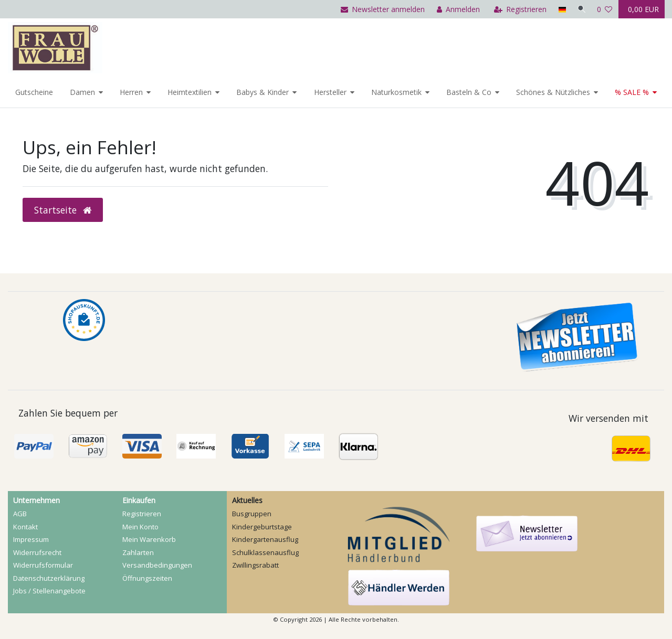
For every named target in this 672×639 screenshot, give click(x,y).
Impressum (31, 539)
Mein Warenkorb (149, 539)
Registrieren (142, 514)
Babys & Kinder (262, 92)
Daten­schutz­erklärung (49, 578)
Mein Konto (140, 527)
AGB (20, 514)
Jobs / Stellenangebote (49, 591)
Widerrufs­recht (37, 552)
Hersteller (330, 92)
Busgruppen (252, 514)
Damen (82, 92)
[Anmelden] (456, 9)
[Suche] (581, 9)
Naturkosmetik (396, 92)
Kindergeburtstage (262, 527)
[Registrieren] (518, 9)
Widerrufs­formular (43, 565)
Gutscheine (34, 92)
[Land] (560, 9)
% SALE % (632, 92)
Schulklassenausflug (265, 552)
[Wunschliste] (605, 9)
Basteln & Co (469, 92)
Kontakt (25, 527)
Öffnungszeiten (147, 578)
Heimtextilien (190, 92)
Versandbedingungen (157, 565)
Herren (131, 92)
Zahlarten (138, 552)
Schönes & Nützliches (553, 92)
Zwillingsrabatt (255, 565)
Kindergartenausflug (265, 539)
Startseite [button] (63, 210)
